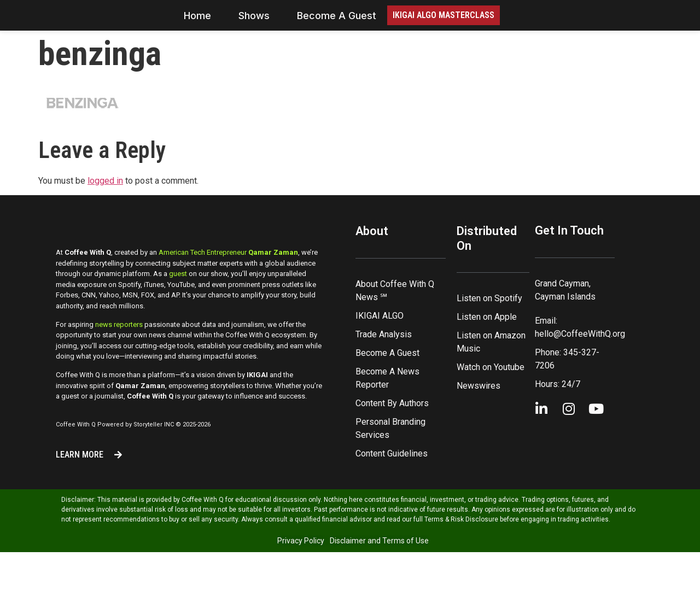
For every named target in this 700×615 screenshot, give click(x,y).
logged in (105, 211)
